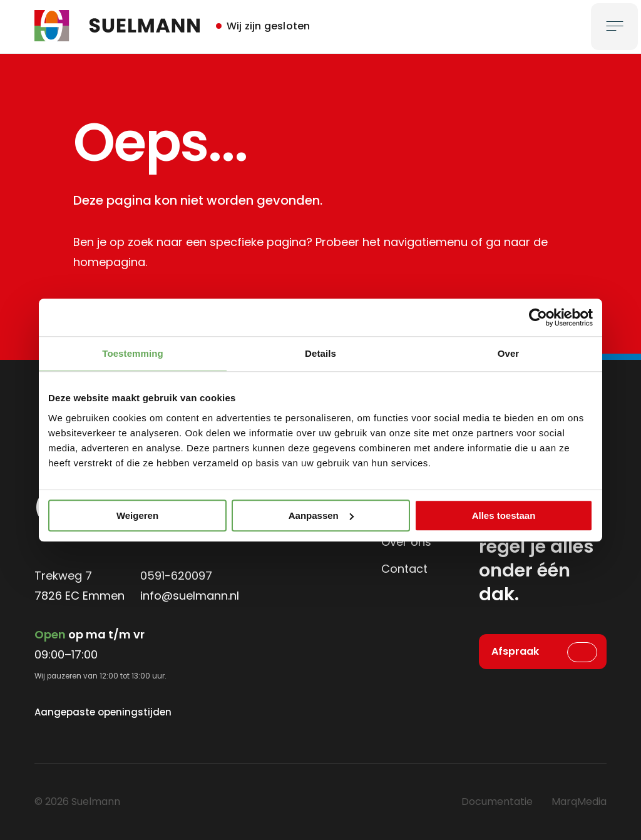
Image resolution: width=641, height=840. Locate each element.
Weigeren (137, 515)
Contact (404, 569)
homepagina (109, 262)
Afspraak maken (515, 657)
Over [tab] (509, 353)
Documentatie (497, 802)
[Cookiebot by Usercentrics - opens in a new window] (538, 317)
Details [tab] (320, 353)
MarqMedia (579, 802)
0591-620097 (176, 576)
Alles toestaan (504, 515)
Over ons (406, 542)
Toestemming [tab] (133, 353)
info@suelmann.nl (190, 596)
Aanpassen (321, 515)
